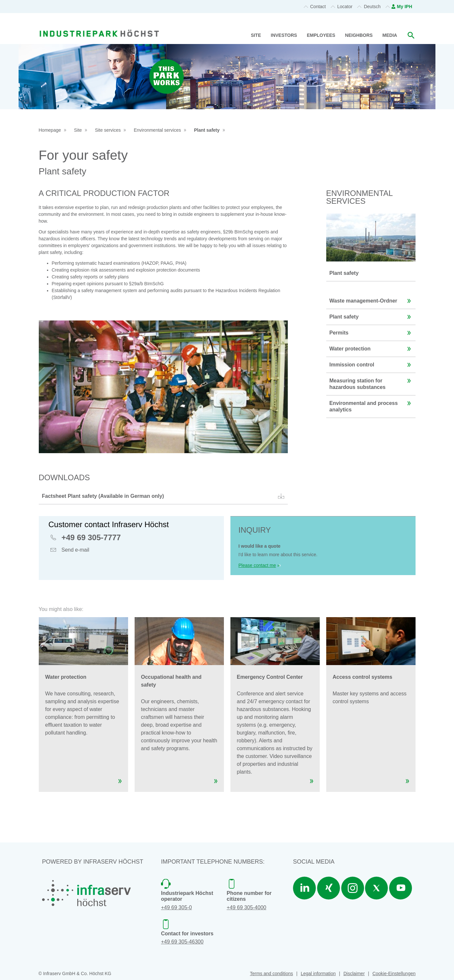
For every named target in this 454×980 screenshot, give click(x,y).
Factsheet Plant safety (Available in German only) (164, 496)
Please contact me (257, 565)
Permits (372, 333)
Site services (108, 130)
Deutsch (372, 7)
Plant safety (207, 130)
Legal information (318, 973)
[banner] (99, 25)
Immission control (372, 365)
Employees (321, 35)
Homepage (50, 130)
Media (390, 35)
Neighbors (359, 35)
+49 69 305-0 (176, 907)
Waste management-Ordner (372, 301)
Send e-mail (75, 550)
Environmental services (157, 130)
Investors (284, 35)
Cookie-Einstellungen (394, 973)
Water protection (372, 349)
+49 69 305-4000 (247, 907)
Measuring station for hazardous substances (372, 381)
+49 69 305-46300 (182, 942)
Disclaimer (354, 973)
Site (256, 35)
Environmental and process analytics (372, 404)
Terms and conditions (271, 973)
